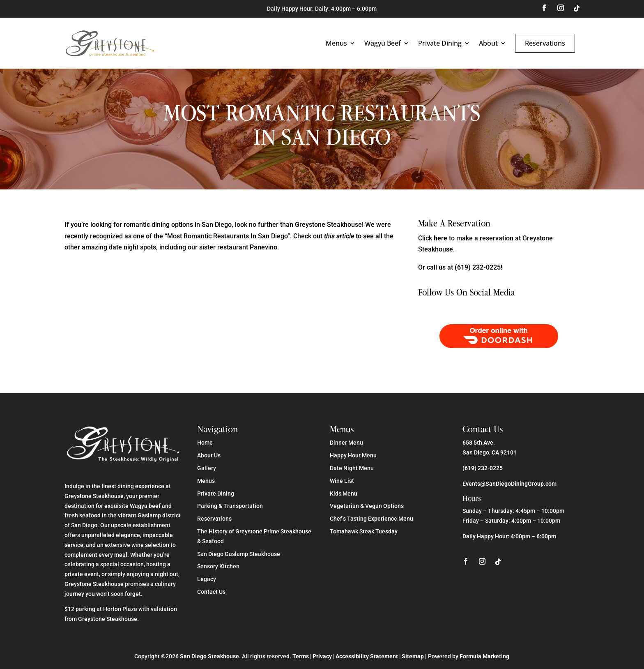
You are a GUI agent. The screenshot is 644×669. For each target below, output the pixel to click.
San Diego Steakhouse (209, 656)
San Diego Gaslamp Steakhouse (239, 554)
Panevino (263, 247)
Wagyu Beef (383, 43)
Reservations (545, 43)
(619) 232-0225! (478, 267)
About (488, 43)
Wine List (342, 481)
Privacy (322, 656)
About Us (209, 455)
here (440, 238)
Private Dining (440, 43)
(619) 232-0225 (483, 468)
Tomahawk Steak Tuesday (364, 531)
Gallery (207, 468)
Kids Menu (344, 494)
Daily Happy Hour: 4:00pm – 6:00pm (509, 536)
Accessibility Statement (367, 656)
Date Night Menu (352, 468)
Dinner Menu (346, 443)
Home (205, 443)
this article (339, 236)
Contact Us (211, 592)
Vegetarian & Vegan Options (367, 506)
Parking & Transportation (230, 506)
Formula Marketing (484, 656)
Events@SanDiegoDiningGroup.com (509, 484)
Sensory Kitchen (218, 566)
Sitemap (413, 656)
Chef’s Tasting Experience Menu (371, 519)
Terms (301, 656)
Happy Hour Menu (353, 455)
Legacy (207, 579)
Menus (336, 43)
